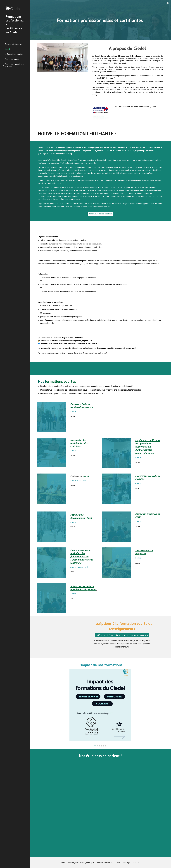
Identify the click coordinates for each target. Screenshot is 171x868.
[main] (100, 20)
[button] (168, 3)
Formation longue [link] (12, 59)
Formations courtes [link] (15, 54)
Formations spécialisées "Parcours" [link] (14, 65)
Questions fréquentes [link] (13, 44)
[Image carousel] (100, 708)
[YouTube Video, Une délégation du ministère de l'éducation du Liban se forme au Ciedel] (100, 834)
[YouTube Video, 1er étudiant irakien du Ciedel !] (68, 786)
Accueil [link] (8, 49)
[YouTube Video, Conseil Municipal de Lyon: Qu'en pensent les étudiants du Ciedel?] (133, 786)
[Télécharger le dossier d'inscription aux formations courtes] (122, 635)
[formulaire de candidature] (100, 214)
